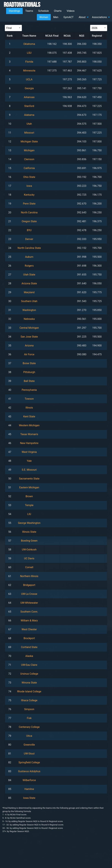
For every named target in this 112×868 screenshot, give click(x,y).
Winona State (29, 683)
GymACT (68, 17)
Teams (29, 11)
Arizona (29, 346)
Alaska (29, 656)
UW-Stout (29, 754)
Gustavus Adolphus (29, 771)
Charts (58, 11)
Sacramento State (29, 479)
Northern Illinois (29, 576)
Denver (29, 239)
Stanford (29, 106)
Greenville (29, 745)
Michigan (29, 150)
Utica (29, 736)
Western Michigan (29, 425)
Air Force (29, 354)
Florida (29, 62)
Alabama (29, 115)
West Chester (29, 629)
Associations (99, 17)
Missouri (29, 133)
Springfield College (29, 762)
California (29, 168)
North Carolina (29, 212)
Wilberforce (29, 780)
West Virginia (29, 452)
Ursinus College (29, 674)
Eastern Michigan (29, 487)
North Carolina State (29, 248)
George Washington (29, 523)
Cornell (29, 567)
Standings (14, 11)
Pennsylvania (29, 390)
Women (44, 17)
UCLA (29, 79)
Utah (29, 124)
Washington (29, 310)
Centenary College (29, 727)
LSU (29, 53)
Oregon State (29, 221)
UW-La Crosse (29, 594)
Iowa (29, 186)
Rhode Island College (29, 691)
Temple (29, 505)
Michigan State (29, 142)
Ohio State (29, 177)
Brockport (29, 638)
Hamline (29, 789)
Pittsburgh (29, 372)
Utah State (29, 275)
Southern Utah (29, 301)
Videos (71, 11)
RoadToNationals (22, 5)
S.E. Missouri (29, 470)
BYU (29, 230)
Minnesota (29, 71)
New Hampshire (29, 443)
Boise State (29, 363)
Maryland (29, 292)
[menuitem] (14, 11)
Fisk (29, 718)
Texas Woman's (29, 434)
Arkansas (29, 97)
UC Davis (29, 558)
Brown (29, 496)
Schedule (44, 11)
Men (56, 17)
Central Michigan (29, 328)
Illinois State (29, 532)
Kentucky (29, 195)
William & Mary (29, 621)
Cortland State (29, 647)
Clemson (29, 159)
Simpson (29, 709)
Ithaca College (29, 700)
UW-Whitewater (29, 603)
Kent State (29, 417)
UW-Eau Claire (29, 665)
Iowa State (29, 798)
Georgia (29, 88)
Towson (29, 399)
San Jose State (29, 337)
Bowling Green (29, 541)
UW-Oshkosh (29, 550)
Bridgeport (29, 585)
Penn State (29, 204)
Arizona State (29, 283)
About (82, 17)
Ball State (29, 381)
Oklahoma (29, 44)
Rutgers (29, 266)
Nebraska (29, 319)
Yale (29, 461)
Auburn (29, 257)
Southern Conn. (29, 612)
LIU (29, 514)
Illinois (29, 408)
